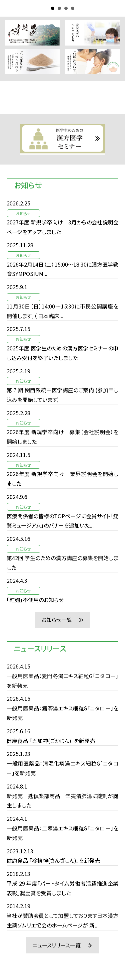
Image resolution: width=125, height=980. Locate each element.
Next (113, 139)
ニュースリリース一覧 (56, 945)
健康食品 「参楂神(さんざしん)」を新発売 (53, 860)
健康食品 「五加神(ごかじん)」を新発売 (51, 741)
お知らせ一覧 (57, 620)
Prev (12, 139)
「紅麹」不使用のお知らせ (35, 600)
